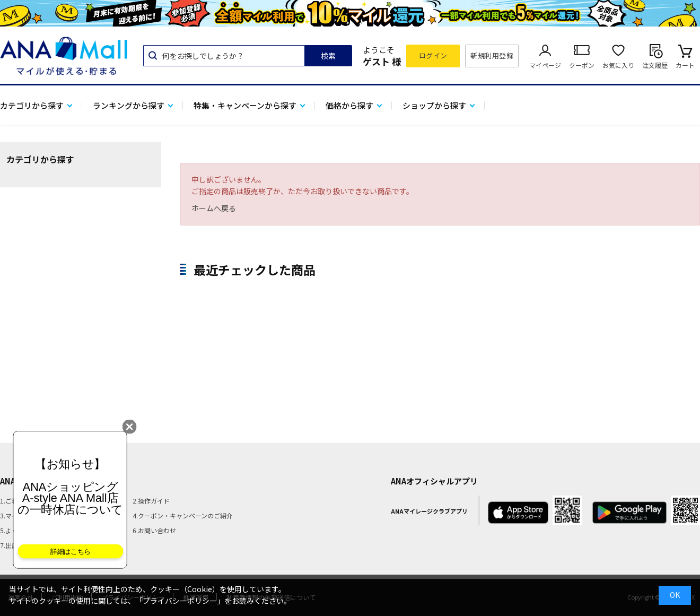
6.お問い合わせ (154, 530)
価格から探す (349, 105)
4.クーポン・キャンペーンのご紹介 (183, 515)
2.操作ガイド (151, 501)
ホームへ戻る (214, 208)
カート (685, 65)
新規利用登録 (492, 55)
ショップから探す (434, 105)
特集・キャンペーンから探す (245, 105)
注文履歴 (655, 65)
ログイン (433, 55)
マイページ (545, 65)
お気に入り (618, 65)
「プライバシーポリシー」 (180, 601)
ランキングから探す (129, 105)
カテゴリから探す (32, 105)
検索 (328, 56)
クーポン (582, 65)
